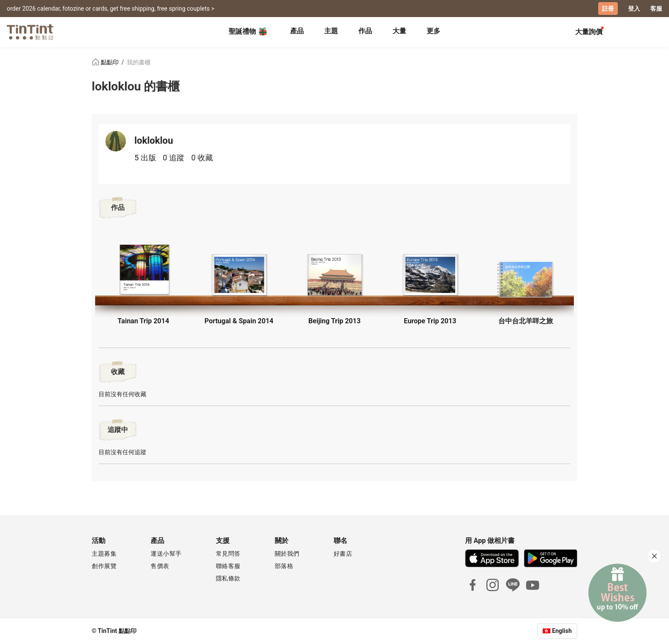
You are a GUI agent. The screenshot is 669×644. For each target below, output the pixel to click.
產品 (297, 31)
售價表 (160, 566)
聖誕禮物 (248, 32)
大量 (399, 31)
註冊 (608, 9)
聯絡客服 (228, 566)
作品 (365, 31)
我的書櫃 (139, 62)
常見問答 (228, 554)
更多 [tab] (433, 31)
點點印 (106, 62)
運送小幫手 (166, 554)
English (562, 631)
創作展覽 (104, 566)
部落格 (284, 566)
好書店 (343, 554)
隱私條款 (228, 578)
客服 (656, 9)
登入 (634, 9)
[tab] (297, 32)
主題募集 (104, 554)
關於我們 (287, 554)
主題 (331, 31)
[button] (143, 269)
